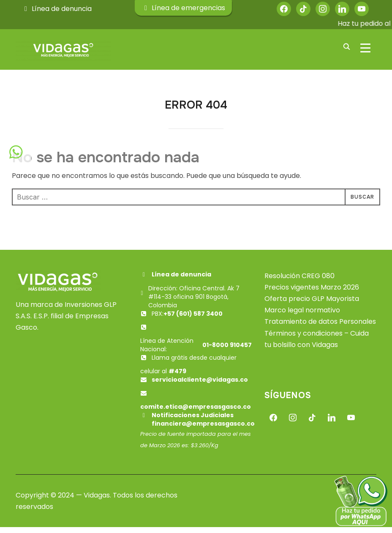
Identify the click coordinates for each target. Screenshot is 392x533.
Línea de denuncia (57, 9)
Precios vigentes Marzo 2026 (312, 293)
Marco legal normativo (302, 316)
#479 (177, 377)
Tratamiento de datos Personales (320, 327)
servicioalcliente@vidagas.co (200, 385)
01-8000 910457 (227, 350)
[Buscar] (347, 46)
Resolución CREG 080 (299, 281)
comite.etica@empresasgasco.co (196, 412)
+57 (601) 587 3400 (193, 319)
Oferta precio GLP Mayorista (312, 304)
